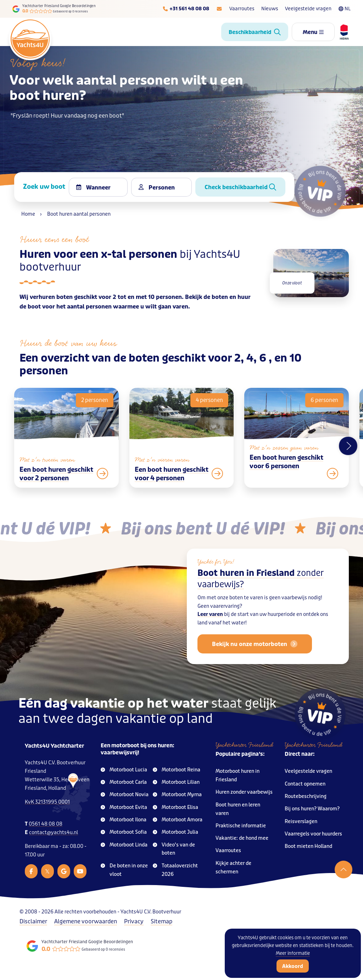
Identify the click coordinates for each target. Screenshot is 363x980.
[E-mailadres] (219, 9)
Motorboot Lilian (176, 782)
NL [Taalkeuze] (345, 9)
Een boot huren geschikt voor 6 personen (286, 477)
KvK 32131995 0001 (47, 802)
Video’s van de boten (174, 849)
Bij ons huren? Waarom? (312, 809)
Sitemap (161, 921)
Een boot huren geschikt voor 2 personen (56, 485)
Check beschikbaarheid (240, 187)
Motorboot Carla (124, 782)
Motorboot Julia (175, 832)
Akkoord (293, 966)
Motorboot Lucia (124, 770)
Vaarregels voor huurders (313, 834)
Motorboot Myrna (177, 795)
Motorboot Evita (124, 807)
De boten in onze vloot (124, 870)
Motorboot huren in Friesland (238, 775)
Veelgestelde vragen (308, 9)
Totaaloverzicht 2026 (175, 870)
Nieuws (270, 9)
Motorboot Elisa (175, 807)
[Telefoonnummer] (186, 9)
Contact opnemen (305, 784)
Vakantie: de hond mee (242, 838)
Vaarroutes (242, 9)
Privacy (134, 921)
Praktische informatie (241, 826)
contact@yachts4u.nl (54, 832)
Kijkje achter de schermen (233, 868)
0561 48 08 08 (46, 824)
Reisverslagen (301, 822)
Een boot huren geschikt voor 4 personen (172, 489)
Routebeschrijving (306, 796)
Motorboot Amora (178, 820)
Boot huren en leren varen (238, 809)
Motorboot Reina (177, 770)
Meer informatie (293, 953)
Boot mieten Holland (308, 846)
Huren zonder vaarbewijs (244, 792)
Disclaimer (33, 921)
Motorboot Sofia (124, 832)
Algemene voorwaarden (86, 921)
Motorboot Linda (124, 845)
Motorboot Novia (125, 795)
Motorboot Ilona (124, 820)
